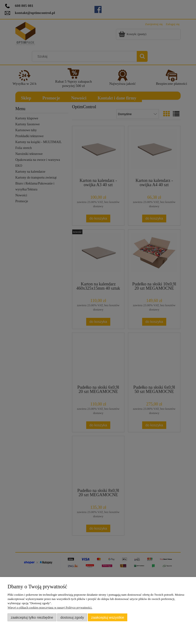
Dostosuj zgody (72, 617)
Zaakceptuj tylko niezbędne (32, 617)
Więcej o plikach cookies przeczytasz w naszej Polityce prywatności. (50, 607)
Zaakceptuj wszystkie (108, 617)
